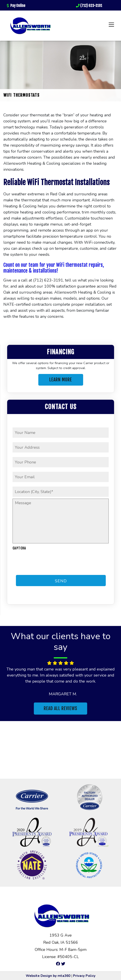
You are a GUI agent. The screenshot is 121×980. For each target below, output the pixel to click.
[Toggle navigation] (111, 25)
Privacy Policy (84, 976)
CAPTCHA (19, 548)
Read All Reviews (60, 708)
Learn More (61, 380)
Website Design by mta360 (48, 976)
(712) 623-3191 (89, 6)
